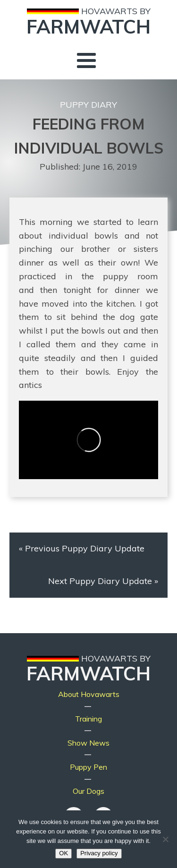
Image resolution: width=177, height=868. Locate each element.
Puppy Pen (88, 767)
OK (63, 853)
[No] (165, 839)
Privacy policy (99, 853)
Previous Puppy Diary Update (85, 548)
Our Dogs (88, 791)
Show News (88, 743)
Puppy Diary (88, 105)
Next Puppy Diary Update (100, 581)
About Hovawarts (89, 694)
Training (88, 719)
